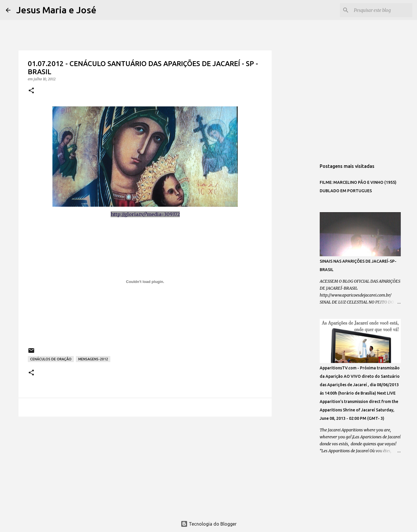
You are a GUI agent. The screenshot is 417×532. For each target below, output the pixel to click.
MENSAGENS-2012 (93, 359)
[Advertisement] (145, 466)
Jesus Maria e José (56, 10)
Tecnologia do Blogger (209, 524)
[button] (31, 91)
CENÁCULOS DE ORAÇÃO (51, 359)
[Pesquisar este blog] (382, 10)
